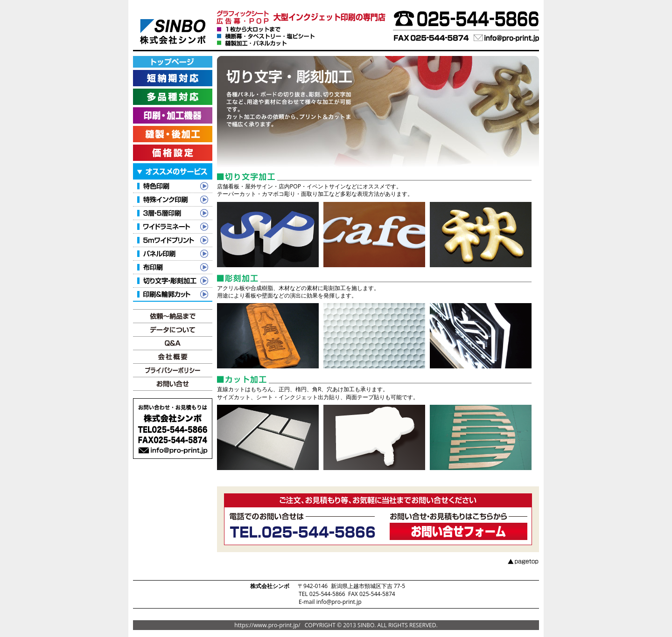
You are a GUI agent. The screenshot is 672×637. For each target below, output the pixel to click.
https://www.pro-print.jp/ (267, 625)
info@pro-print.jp (339, 602)
